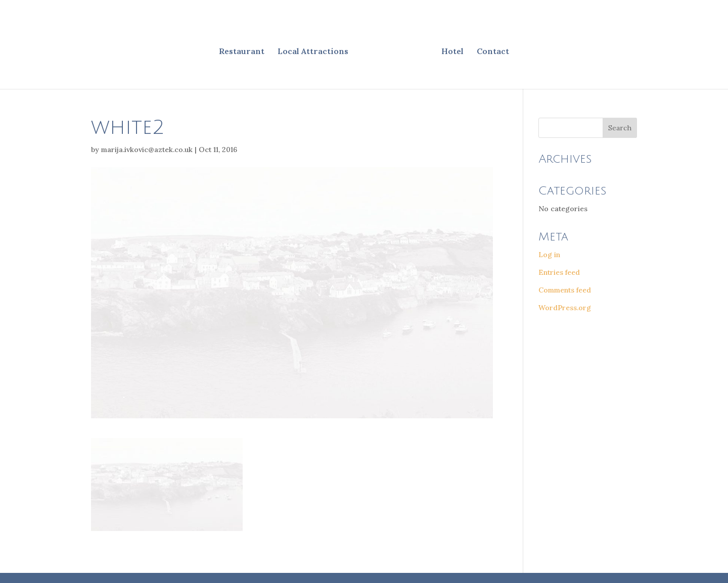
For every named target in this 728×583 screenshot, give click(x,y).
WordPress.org (565, 308)
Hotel (452, 52)
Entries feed (559, 272)
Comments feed (565, 290)
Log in (549, 255)
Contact (493, 52)
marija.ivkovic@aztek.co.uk (147, 150)
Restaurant (242, 52)
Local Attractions (313, 52)
